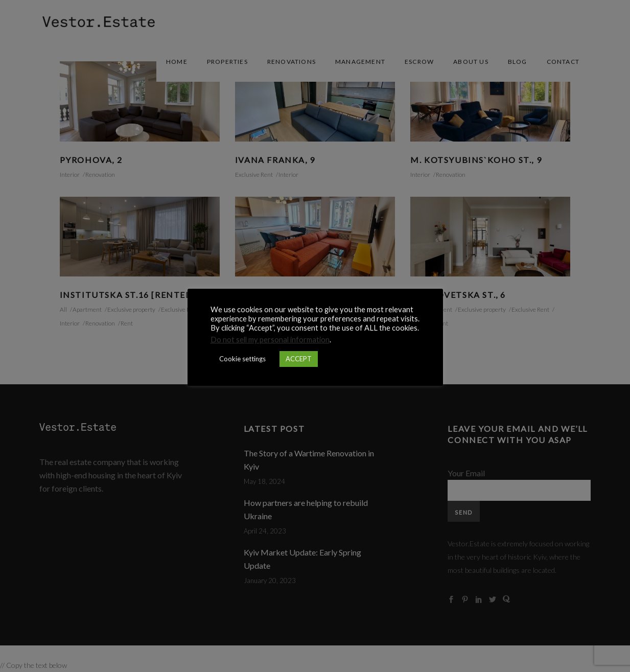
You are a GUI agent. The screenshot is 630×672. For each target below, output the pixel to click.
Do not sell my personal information (270, 340)
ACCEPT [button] (299, 359)
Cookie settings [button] (242, 359)
